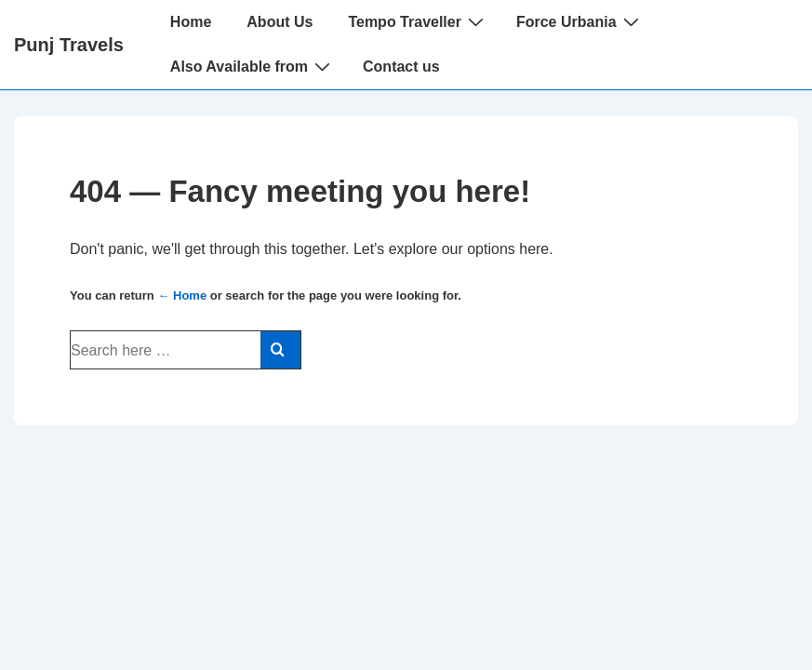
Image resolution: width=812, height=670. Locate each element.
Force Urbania (580, 21)
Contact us (401, 67)
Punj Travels (69, 45)
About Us (280, 22)
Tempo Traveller (418, 21)
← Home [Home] (182, 295)
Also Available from (253, 66)
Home (191, 22)
